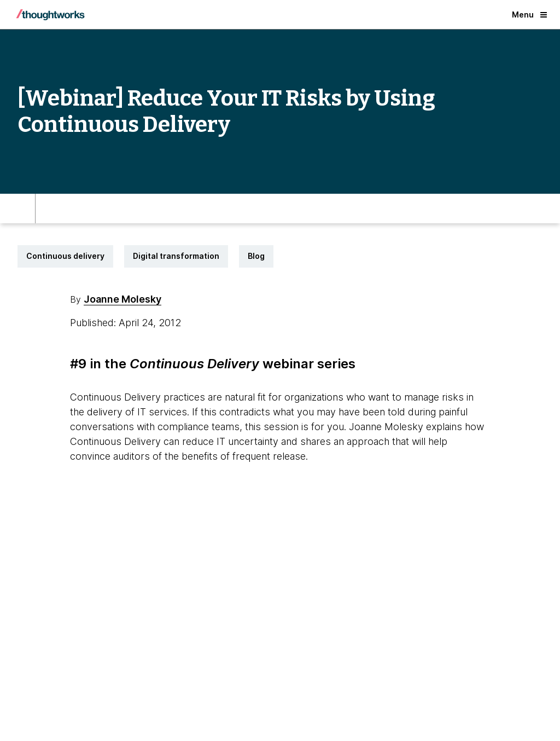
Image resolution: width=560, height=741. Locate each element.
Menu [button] (529, 15)
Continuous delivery (65, 256)
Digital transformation (176, 256)
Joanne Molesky (122, 299)
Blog (256, 256)
